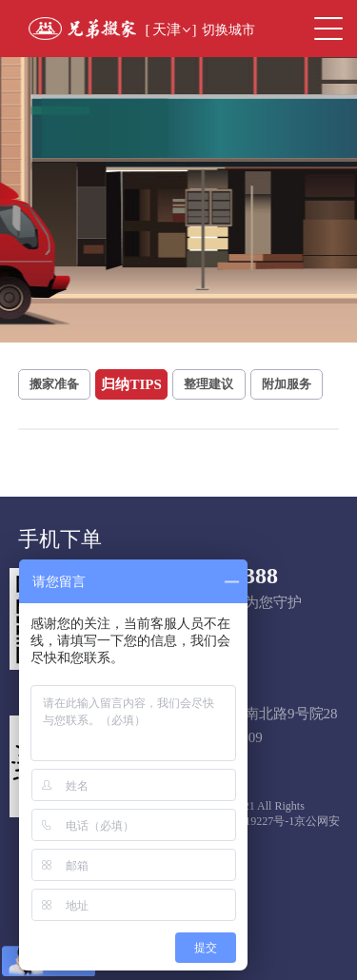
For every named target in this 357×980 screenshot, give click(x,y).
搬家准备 (54, 384)
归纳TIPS (131, 384)
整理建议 (208, 384)
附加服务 (287, 384)
